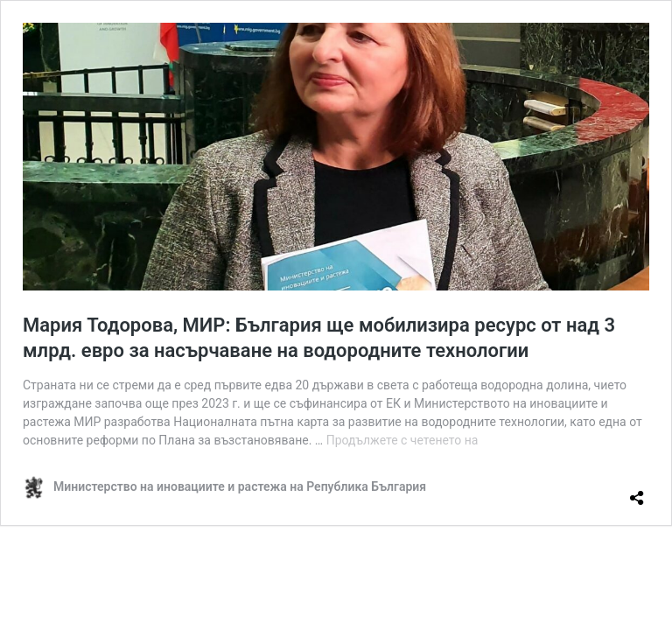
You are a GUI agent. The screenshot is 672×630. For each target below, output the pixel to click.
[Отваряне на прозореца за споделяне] (637, 491)
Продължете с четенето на (402, 440)
